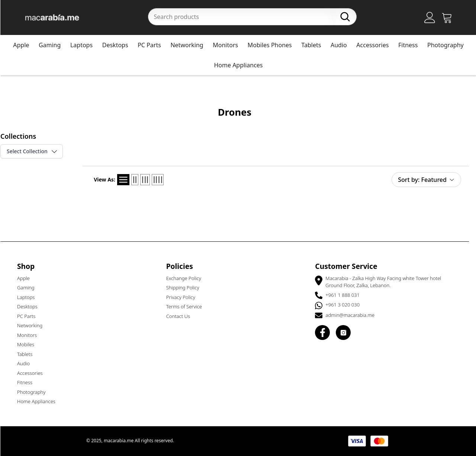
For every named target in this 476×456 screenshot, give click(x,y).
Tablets (314, 45)
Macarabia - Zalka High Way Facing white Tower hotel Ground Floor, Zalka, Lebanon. (387, 282)
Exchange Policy (187, 278)
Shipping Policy (186, 288)
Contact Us (181, 316)
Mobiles (29, 344)
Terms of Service (187, 306)
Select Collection (36, 151)
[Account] (433, 17)
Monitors (229, 45)
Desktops (119, 45)
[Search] (349, 17)
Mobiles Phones (273, 45)
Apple (24, 45)
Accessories (376, 45)
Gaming (53, 45)
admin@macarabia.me (353, 315)
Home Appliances (242, 65)
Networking (190, 45)
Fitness (411, 45)
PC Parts (153, 45)
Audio (342, 45)
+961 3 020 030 (346, 305)
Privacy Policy (184, 297)
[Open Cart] (450, 17)
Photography (449, 45)
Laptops (85, 45)
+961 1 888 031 (346, 295)
